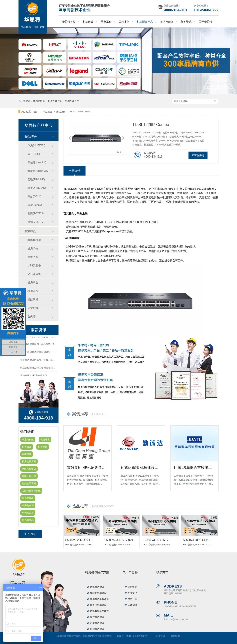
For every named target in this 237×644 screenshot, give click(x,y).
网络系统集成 (29, 469)
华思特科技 (28, 439)
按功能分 (31, 231)
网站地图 (175, 636)
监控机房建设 (97, 617)
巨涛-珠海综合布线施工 (193, 468)
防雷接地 (33, 308)
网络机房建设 (97, 587)
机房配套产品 (145, 22)
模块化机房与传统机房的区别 (35, 353)
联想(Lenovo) (35, 205)
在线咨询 (198, 155)
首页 (36, 112)
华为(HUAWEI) (36, 145)
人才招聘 (132, 605)
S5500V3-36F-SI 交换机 (119, 540)
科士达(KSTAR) (37, 188)
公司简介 (132, 587)
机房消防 (33, 283)
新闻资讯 (186, 22)
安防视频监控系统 (31, 491)
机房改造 (43, 447)
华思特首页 (69, 22)
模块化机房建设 (98, 593)
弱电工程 (106, 22)
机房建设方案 (29, 461)
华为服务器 (28, 520)
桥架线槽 (33, 300)
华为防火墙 (28, 505)
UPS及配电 (34, 266)
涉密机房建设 (97, 629)
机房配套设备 (55, 101)
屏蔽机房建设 (97, 623)
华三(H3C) (34, 154)
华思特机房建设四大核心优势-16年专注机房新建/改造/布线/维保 (53, 345)
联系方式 (162, 572)
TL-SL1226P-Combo (80, 112)
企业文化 (132, 593)
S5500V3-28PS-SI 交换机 (198, 540)
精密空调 (33, 257)
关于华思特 (205, 22)
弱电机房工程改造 (99, 599)
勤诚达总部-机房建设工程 (141, 468)
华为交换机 (28, 498)
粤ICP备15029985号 (137, 636)
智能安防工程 (29, 483)
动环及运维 (34, 274)
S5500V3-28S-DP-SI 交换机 (82, 540)
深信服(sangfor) (37, 162)
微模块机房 (34, 240)
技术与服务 (167, 22)
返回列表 (30, 534)
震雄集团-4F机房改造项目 (88, 468)
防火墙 (31, 317)
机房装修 (33, 249)
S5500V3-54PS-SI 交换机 (159, 540)
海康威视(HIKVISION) (40, 171)
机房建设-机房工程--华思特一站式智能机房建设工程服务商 (50, 337)
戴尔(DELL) (34, 196)
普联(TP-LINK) (36, 179)
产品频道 (48, 112)
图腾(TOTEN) (36, 213)
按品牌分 (61, 112)
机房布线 (33, 291)
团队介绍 (132, 599)
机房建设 (88, 22)
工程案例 (124, 22)
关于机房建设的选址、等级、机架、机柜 (41, 361)
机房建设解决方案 (97, 572)
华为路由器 (39, 101)
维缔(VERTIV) (36, 222)
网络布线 (27, 454)
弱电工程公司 (29, 476)
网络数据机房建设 (99, 611)
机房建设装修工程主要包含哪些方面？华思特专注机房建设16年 (53, 368)
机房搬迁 (27, 447)
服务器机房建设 (98, 605)
